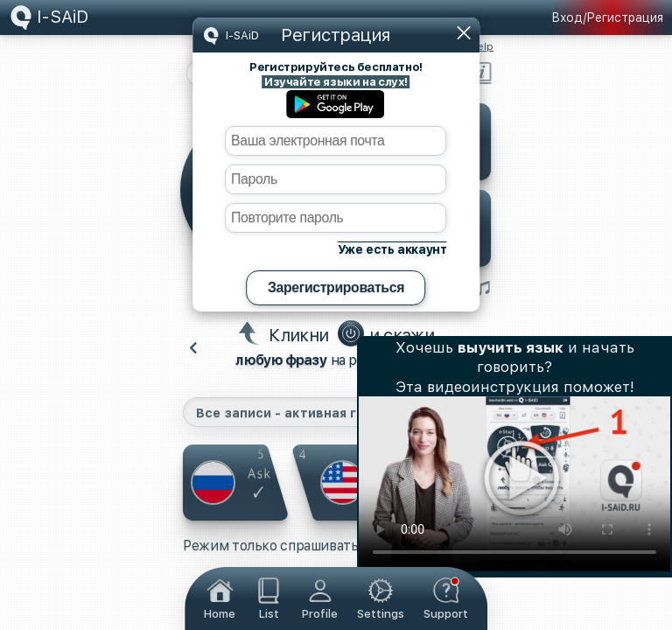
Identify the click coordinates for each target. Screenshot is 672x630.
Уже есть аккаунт (392, 249)
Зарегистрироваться (336, 287)
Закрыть (464, 33)
